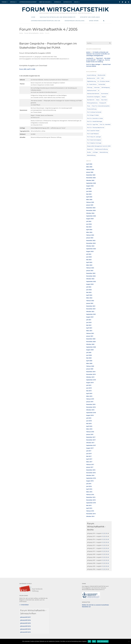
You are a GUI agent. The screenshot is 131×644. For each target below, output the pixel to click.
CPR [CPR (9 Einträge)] (98, 78)
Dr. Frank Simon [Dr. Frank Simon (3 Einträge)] (92, 84)
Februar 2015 (90, 511)
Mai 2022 (89, 292)
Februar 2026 (90, 169)
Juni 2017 (89, 454)
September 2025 (91, 183)
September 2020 (91, 347)
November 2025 (91, 178)
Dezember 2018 (91, 404)
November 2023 (91, 243)
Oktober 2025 (90, 180)
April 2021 (89, 328)
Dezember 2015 (91, 497)
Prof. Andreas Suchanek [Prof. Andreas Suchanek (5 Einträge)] (94, 112)
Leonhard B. (90, 58)
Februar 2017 (90, 464)
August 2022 (90, 284)
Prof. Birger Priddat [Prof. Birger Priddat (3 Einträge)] (93, 115)
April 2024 (89, 230)
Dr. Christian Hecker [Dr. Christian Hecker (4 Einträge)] (104, 81)
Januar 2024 (90, 238)
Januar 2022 (90, 303)
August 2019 (90, 383)
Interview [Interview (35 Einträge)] (97, 87)
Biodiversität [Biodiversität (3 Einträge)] (102, 75)
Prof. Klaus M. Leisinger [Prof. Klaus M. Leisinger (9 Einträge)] (94, 137)
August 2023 (90, 251)
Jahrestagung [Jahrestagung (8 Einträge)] (105, 87)
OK (89, 641)
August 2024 (90, 219)
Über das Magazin (45, 2)
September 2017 (91, 445)
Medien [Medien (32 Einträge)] (104, 97)
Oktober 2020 (90, 344)
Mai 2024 (89, 227)
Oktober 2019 (90, 377)
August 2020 (90, 350)
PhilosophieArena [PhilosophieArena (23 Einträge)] (92, 103)
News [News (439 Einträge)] (98, 100)
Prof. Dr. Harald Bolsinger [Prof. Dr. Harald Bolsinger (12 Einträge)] (95, 121)
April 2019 (89, 393)
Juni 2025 (89, 191)
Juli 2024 (89, 221)
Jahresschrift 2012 (25, 632)
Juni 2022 (89, 290)
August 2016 (90, 481)
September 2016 (91, 478)
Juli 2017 (89, 451)
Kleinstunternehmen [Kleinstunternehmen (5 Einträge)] (93, 94)
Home (21, 33)
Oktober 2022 (90, 279)
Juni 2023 (89, 257)
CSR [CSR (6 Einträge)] (102, 78)
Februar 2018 (90, 432)
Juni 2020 (89, 355)
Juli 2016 (89, 484)
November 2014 (91, 514)
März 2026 (89, 167)
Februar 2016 (90, 495)
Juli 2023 (89, 254)
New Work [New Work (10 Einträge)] (104, 100)
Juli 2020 (89, 352)
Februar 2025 (90, 202)
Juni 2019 (89, 388)
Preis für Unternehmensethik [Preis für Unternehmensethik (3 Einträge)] (101, 106)
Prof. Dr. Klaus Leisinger (93, 64)
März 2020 (89, 363)
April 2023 (89, 262)
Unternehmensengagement (28, 2)
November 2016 (91, 473)
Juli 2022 (89, 287)
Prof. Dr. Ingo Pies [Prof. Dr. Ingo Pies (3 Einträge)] (93, 124)
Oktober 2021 (90, 312)
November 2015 (91, 500)
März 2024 (89, 232)
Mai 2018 (89, 423)
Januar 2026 (90, 172)
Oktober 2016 (90, 475)
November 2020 (91, 342)
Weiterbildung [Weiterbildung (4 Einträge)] (91, 155)
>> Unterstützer (24, 605)
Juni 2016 (89, 486)
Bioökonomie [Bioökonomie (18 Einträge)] (91, 78)
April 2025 (89, 197)
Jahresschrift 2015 (25, 623)
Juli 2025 (89, 189)
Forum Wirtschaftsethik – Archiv (34, 33)
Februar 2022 (90, 301)
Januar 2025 (90, 205)
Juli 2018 (89, 418)
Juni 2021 (89, 322)
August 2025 (90, 186)
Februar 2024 (90, 235)
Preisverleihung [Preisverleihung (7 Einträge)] (92, 109)
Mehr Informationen (103, 641)
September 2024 (91, 216)
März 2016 (89, 492)
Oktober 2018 (90, 410)
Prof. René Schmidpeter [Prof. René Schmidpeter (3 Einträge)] (94, 140)
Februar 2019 (90, 399)
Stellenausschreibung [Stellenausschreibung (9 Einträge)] (101, 149)
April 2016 (89, 489)
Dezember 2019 (91, 372)
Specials (13, 2)
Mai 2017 (89, 456)
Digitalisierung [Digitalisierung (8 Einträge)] (91, 81)
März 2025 (89, 200)
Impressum (58, 2)
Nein (94, 641)
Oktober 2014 (90, 516)
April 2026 (89, 164)
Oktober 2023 (90, 246)
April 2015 (89, 508)
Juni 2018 (89, 421)
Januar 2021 (90, 336)
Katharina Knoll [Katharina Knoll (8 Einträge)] (92, 91)
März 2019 (89, 396)
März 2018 (89, 429)
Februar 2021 (90, 333)
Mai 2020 (89, 358)
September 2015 (91, 503)
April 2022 (89, 295)
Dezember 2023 (91, 240)
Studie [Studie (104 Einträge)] (89, 152)
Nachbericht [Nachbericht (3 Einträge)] (91, 100)
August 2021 (90, 317)
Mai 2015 (89, 505)
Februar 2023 (90, 268)
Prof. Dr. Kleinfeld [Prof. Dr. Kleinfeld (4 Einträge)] (105, 124)
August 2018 (90, 415)
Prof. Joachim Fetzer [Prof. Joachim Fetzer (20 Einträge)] (93, 131)
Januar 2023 (90, 271)
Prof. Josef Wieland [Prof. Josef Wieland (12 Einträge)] (93, 134)
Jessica (88, 52)
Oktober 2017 (90, 443)
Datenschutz (68, 2)
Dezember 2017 (91, 437)
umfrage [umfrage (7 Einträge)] (95, 152)
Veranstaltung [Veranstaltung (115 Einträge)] (104, 152)
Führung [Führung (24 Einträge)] (90, 87)
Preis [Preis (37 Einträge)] (89, 106)
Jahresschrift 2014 (25, 626)
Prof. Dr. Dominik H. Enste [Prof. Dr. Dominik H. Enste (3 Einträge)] (95, 118)
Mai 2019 (89, 391)
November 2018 (91, 407)
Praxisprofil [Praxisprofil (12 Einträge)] (103, 103)
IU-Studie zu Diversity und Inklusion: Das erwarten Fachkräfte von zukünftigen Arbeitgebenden (98, 54)
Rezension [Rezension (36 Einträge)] (90, 149)
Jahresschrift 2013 (25, 629)
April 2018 (89, 426)
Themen (4, 2)
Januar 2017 (90, 467)
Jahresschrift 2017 (25, 617)
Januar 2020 (90, 369)
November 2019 (91, 374)
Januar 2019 (90, 402)
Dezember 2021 (91, 306)
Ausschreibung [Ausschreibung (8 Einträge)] (91, 75)
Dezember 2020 (91, 339)
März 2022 (89, 298)
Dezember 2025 (91, 175)
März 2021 (89, 331)
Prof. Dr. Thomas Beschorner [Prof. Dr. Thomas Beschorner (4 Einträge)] (96, 128)
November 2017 (91, 440)
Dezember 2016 (91, 470)
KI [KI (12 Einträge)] (99, 91)
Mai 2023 (89, 260)
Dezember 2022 (91, 273)
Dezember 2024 (91, 208)
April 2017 (89, 459)
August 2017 (90, 448)
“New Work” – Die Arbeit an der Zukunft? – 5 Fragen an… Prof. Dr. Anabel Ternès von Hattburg (98, 60)
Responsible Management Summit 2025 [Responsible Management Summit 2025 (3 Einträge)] (99, 146)
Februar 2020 (90, 366)
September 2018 (91, 413)
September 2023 (91, 249)
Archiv (76, 2)
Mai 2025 (89, 194)
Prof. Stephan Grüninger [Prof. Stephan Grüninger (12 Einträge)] (94, 143)
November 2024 (91, 210)
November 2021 (91, 309)
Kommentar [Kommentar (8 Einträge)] (105, 94)
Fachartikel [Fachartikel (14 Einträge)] (102, 84)
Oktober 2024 (90, 213)
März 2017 (89, 462)
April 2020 (89, 361)
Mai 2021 (89, 325)
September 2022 (91, 281)
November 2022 (91, 276)
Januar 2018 (90, 434)
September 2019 (91, 380)
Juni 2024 (89, 224)
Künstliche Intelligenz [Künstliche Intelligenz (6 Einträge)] (94, 97)
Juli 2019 (89, 385)
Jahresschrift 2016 (25, 620)
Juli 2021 (89, 320)
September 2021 (91, 314)
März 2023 (89, 265)
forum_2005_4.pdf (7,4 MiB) (27, 69)
